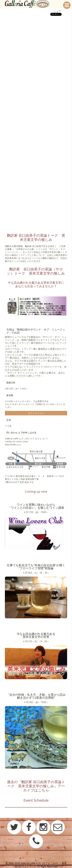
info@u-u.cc (15, 444)
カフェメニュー (36, 413)
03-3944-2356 (20, 441)
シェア (57, 11)
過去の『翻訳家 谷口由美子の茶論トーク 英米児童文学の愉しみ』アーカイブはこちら (36, 786)
